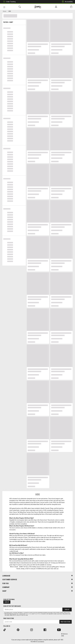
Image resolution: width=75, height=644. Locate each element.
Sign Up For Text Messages (12, 606)
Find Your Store (9, 618)
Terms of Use (29, 614)
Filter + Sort (14, 22)
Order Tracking (9, 2)
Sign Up (7, 602)
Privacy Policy (37, 614)
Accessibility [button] (67, 2)
